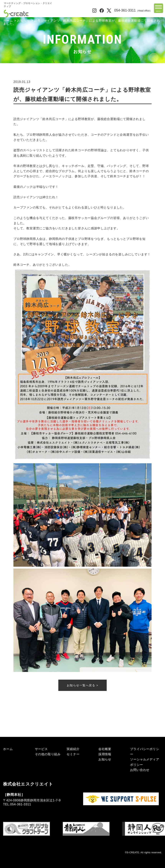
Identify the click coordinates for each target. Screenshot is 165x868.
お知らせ (24, 21)
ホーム (8, 21)
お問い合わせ (140, 770)
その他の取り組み (48, 754)
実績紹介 (73, 749)
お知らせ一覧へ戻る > (82, 685)
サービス (41, 749)
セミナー (73, 754)
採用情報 (105, 754)
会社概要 (105, 749)
